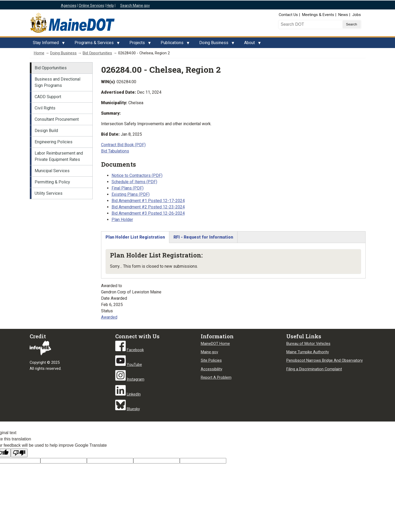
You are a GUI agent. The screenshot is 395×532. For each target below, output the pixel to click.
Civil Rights (45, 108)
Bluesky (133, 409)
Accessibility (212, 369)
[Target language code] (64, 461)
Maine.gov (209, 352)
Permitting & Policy (52, 182)
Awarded (109, 317)
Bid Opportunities (97, 53)
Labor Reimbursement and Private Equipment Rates (59, 156)
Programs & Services (96, 44)
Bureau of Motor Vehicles (308, 344)
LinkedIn (134, 394)
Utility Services (49, 193)
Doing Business (215, 44)
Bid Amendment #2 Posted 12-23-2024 (148, 207)
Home (39, 53)
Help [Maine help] (110, 6)
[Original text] (110, 461)
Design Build (46, 131)
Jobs (357, 15)
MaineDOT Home (215, 344)
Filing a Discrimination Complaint (314, 369)
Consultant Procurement (57, 119)
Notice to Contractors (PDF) (137, 175)
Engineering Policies (54, 142)
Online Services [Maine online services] (91, 6)
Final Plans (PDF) (128, 188)
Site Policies (211, 360)
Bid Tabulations (115, 151)
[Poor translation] (19, 453)
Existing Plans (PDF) (131, 194)
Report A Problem (216, 377)
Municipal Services (52, 171)
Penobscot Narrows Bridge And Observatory (325, 360)
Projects (139, 44)
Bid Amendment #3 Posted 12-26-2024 (148, 213)
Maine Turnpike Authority (308, 352)
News (343, 15)
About (251, 44)
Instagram (136, 379)
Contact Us (288, 15)
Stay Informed (47, 44)
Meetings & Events (318, 15)
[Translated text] (157, 461)
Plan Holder (122, 220)
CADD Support (48, 97)
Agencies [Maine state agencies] (69, 6)
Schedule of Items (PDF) (134, 182)
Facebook (135, 350)
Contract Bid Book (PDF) (123, 145)
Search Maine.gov (135, 6)
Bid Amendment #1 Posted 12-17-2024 (148, 201)
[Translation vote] (203, 461)
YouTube (134, 365)
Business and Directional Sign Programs (57, 82)
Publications (174, 44)
